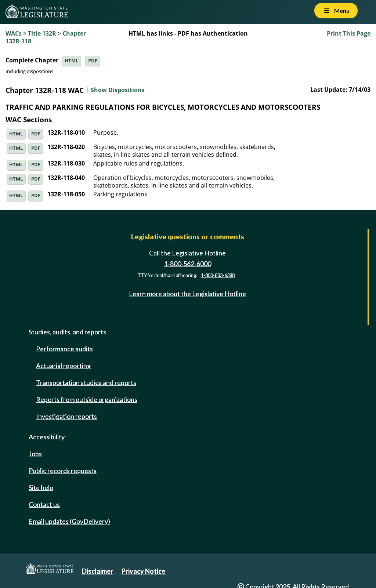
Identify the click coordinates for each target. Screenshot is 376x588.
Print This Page (349, 33)
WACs (14, 33)
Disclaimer (97, 571)
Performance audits (64, 349)
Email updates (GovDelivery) (69, 521)
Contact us (44, 504)
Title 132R (42, 33)
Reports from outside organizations (87, 399)
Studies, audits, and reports (67, 332)
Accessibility (47, 437)
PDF (93, 61)
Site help (41, 487)
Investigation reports (66, 416)
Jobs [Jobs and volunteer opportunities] (35, 454)
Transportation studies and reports (86, 382)
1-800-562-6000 (188, 264)
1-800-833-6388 (218, 275)
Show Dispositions (118, 90)
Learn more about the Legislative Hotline (187, 294)
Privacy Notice (143, 571)
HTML (71, 61)
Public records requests (63, 471)
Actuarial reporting (63, 366)
